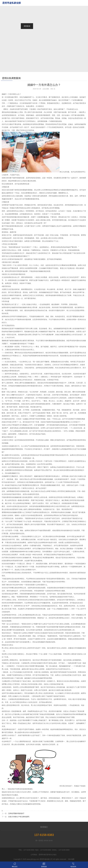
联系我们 (44, 827)
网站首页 (27, 3)
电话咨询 (73, 865)
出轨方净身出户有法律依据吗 (19, 817)
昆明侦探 (44, 865)
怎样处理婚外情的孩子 (16, 813)
